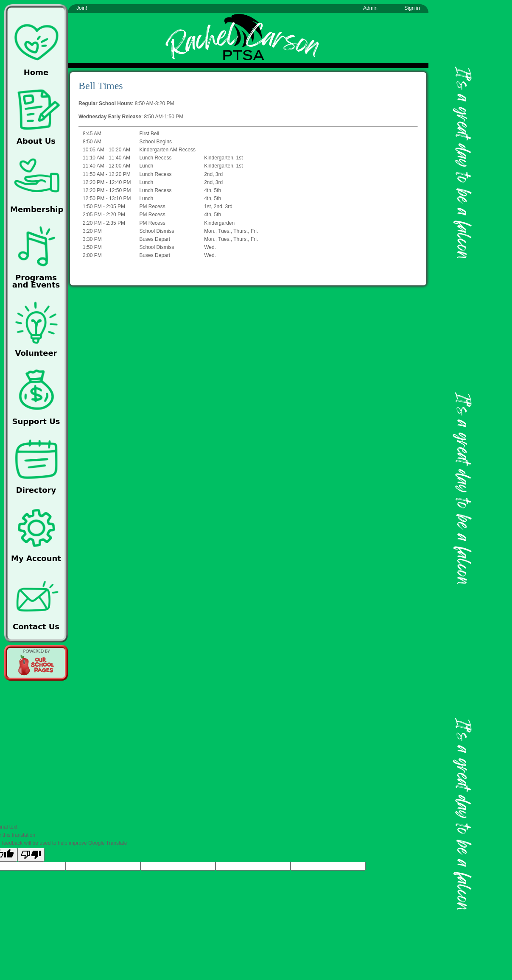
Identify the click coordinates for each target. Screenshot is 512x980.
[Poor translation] (31, 855)
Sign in (412, 8)
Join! (82, 8)
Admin (370, 8)
